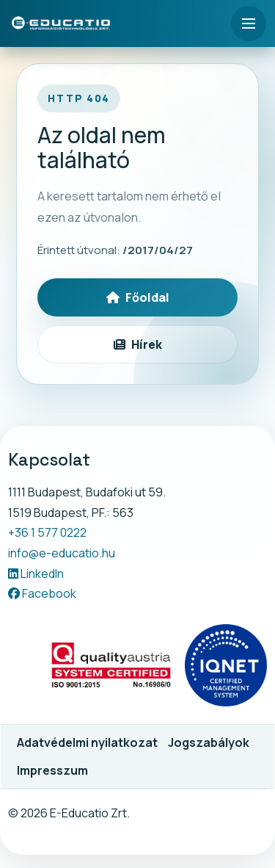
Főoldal (138, 297)
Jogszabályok (209, 742)
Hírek (138, 344)
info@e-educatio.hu (62, 553)
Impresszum (52, 770)
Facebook (42, 593)
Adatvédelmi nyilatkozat (87, 742)
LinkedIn (36, 574)
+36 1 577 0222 (47, 532)
